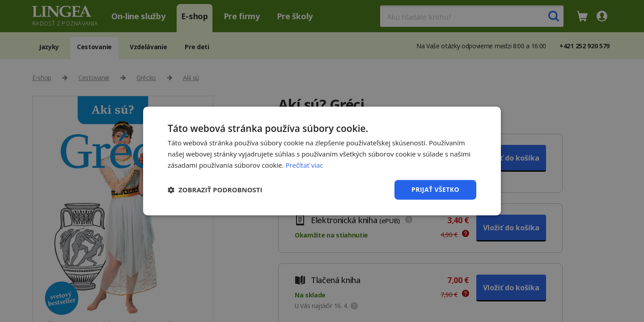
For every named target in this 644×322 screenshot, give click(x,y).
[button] (215, 190)
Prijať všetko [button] (435, 189)
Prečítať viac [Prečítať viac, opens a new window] (304, 165)
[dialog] (322, 161)
